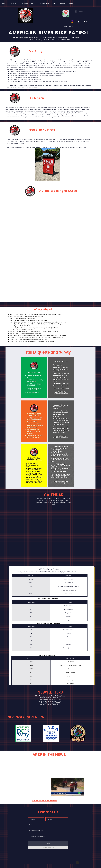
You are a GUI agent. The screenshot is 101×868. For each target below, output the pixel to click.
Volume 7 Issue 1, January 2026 (50, 699)
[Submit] (48, 843)
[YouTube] (85, 22)
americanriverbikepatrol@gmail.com (63, 141)
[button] (23, 733)
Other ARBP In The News (45, 800)
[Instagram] (72, 22)
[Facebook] (79, 22)
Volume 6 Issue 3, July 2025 (50, 703)
